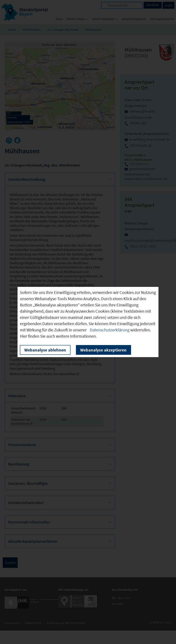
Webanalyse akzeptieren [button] (103, 350)
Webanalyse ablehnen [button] (45, 350)
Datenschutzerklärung (110, 330)
